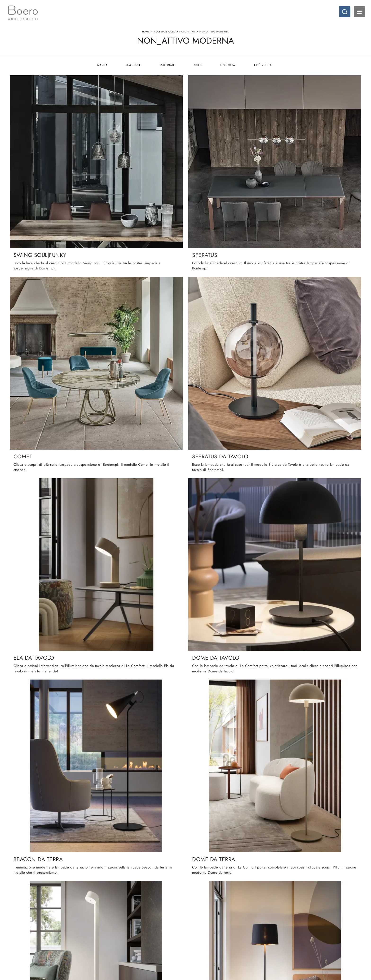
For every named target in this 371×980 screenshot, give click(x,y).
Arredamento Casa (293, 921)
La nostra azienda (109, 921)
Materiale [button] (167, 71)
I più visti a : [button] (265, 71)
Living (192, 930)
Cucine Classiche (200, 925)
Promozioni (196, 935)
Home (146, 34)
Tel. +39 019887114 (20, 935)
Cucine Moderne (200, 921)
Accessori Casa (164, 34)
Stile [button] (198, 71)
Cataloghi (104, 935)
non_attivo (187, 34)
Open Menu (358, 13)
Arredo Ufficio (290, 930)
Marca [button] (102, 71)
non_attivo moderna (214, 34)
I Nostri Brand (107, 930)
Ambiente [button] (133, 71)
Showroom (104, 925)
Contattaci (104, 939)
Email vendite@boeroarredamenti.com (32, 939)
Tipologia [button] (228, 71)
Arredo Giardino (291, 935)
